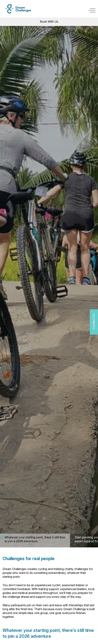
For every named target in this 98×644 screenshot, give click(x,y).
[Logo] (18, 9)
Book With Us (49, 22)
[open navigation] (92, 10)
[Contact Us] (94, 322)
